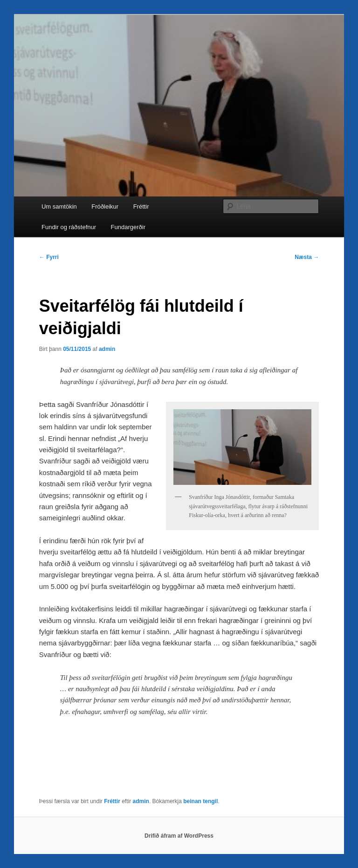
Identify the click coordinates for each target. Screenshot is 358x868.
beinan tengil (200, 801)
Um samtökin (59, 206)
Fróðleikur (105, 206)
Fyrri (49, 257)
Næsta (307, 257)
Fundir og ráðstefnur (69, 227)
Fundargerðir (128, 227)
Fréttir (141, 206)
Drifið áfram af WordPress (179, 836)
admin (107, 349)
